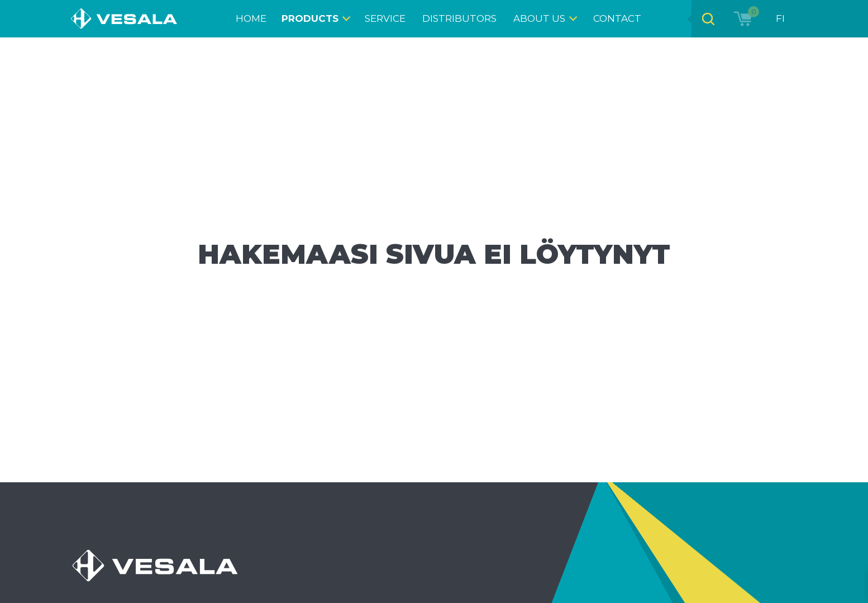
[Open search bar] (708, 19)
